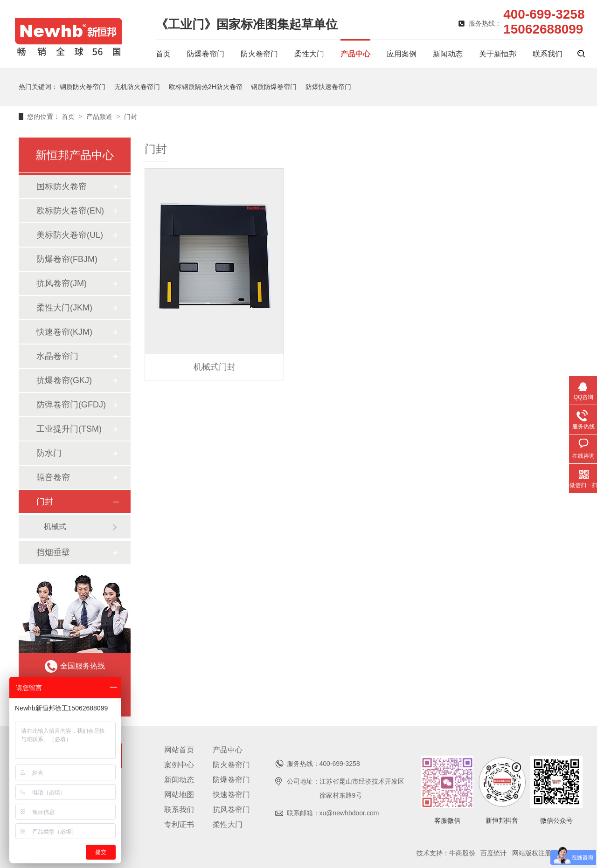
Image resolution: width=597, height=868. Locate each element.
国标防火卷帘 (62, 186)
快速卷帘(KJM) (64, 332)
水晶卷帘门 (57, 356)
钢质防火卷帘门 (83, 87)
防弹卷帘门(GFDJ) (71, 405)
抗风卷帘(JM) (62, 283)
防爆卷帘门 (206, 54)
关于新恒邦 (498, 54)
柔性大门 (309, 54)
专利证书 (179, 824)
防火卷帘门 (259, 54)
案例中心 (179, 765)
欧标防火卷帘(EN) (70, 211)
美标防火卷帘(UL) (70, 235)
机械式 (55, 527)
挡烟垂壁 (53, 552)
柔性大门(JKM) (64, 308)
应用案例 (402, 54)
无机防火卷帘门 (137, 87)
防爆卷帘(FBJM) (67, 259)
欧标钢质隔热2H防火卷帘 (206, 87)
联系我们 (548, 54)
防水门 (49, 453)
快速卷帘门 (231, 795)
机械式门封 (215, 367)
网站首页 (179, 750)
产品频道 (100, 117)
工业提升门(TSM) (69, 429)
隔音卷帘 (53, 477)
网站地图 (179, 795)
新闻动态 (448, 54)
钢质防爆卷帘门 (274, 87)
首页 (163, 54)
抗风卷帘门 (231, 809)
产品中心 (355, 54)
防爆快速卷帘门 (328, 87)
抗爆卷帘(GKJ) (64, 380)
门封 (131, 117)
